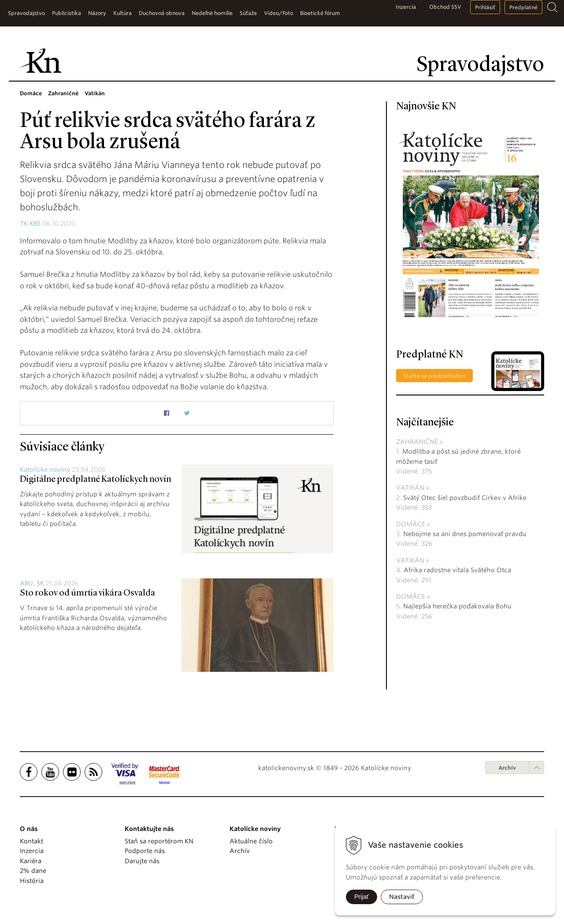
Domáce (411, 524)
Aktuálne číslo (251, 841)
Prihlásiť (485, 7)
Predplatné (523, 7)
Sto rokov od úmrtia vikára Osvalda (87, 593)
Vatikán (410, 488)
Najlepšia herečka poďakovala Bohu (457, 606)
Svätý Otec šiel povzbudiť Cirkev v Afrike (465, 498)
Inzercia (406, 7)
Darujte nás (142, 861)
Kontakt (32, 841)
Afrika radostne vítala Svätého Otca (457, 570)
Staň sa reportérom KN (159, 841)
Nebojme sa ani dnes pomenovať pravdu (465, 534)
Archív (507, 768)
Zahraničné (417, 442)
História (32, 881)
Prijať (362, 897)
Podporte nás (145, 851)
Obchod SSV (445, 7)
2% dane (33, 871)
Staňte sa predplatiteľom (434, 376)
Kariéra (31, 861)
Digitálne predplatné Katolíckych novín (95, 480)
